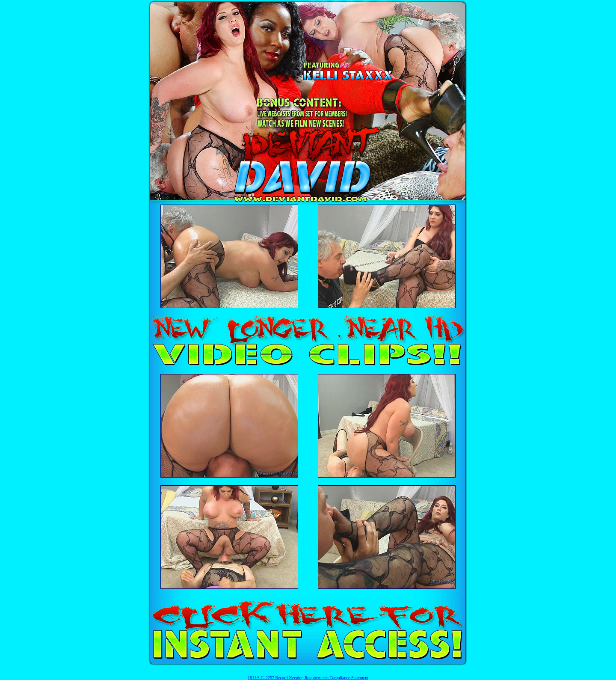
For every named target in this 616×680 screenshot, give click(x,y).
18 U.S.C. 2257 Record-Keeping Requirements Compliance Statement (308, 678)
